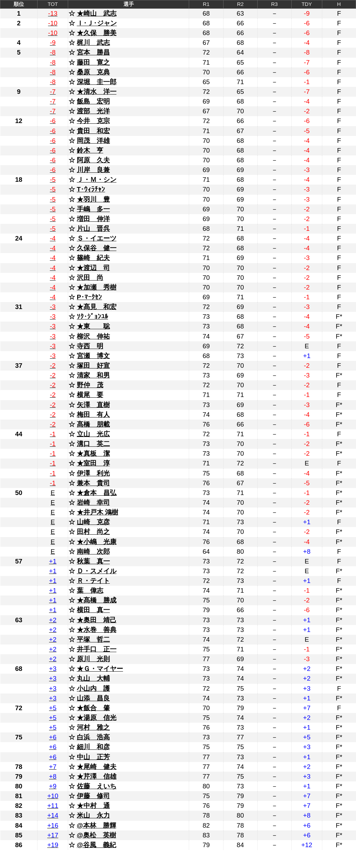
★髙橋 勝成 (97, 600)
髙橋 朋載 (93, 424)
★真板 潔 (93, 453)
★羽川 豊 (93, 199)
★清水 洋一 (97, 92)
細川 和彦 (93, 747)
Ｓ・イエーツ (97, 238)
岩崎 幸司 (93, 502)
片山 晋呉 (93, 229)
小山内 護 (93, 688)
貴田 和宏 (93, 131)
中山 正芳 (93, 757)
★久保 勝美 (97, 33)
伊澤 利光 (93, 473)
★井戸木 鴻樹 (98, 512)
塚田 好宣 (93, 366)
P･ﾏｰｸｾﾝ (89, 297)
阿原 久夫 (93, 160)
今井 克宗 (93, 121)
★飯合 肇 (93, 708)
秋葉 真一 (93, 561)
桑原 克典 (93, 72)
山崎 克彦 (93, 522)
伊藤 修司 (93, 796)
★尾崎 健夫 (97, 767)
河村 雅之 (93, 727)
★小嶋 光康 (97, 542)
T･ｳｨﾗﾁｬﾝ (91, 189)
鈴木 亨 (90, 150)
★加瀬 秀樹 (97, 287)
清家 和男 (93, 375)
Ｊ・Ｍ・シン (97, 180)
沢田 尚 (90, 278)
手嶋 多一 (93, 209)
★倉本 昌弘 (97, 493)
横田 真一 (93, 610)
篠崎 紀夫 (93, 258)
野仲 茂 (90, 385)
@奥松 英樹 (96, 835)
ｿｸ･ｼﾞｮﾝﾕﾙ (92, 317)
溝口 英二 (93, 444)
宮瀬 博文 (93, 356)
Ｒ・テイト (93, 581)
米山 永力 (93, 815)
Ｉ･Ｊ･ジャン (97, 23)
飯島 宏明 (93, 101)
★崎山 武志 (97, 13)
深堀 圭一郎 (97, 82)
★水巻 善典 (97, 630)
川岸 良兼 (93, 170)
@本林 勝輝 (96, 825)
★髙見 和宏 (97, 307)
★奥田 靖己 (97, 620)
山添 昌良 (93, 698)
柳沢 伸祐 (93, 336)
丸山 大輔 (93, 678)
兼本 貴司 (93, 483)
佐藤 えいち (97, 786)
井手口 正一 (97, 649)
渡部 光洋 (93, 111)
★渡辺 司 (93, 268)
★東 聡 (93, 326)
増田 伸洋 (93, 219)
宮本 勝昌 (93, 52)
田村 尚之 (93, 532)
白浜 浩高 (93, 737)
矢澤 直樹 (93, 405)
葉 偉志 (90, 590)
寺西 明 (90, 346)
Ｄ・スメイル (97, 571)
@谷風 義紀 (96, 845)
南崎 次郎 (93, 551)
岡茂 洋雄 (93, 141)
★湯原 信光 (97, 718)
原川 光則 (93, 659)
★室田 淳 (93, 463)
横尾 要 (90, 395)
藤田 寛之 (93, 62)
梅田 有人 (93, 415)
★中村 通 (93, 806)
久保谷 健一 (97, 248)
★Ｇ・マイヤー (100, 669)
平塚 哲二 (93, 639)
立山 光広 (93, 434)
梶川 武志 (93, 43)
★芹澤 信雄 (97, 776)
